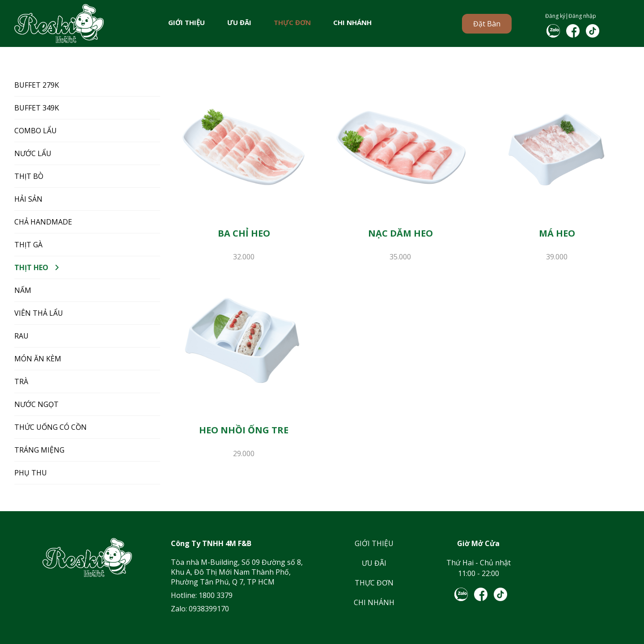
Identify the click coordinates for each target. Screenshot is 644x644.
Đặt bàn (487, 24)
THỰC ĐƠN (292, 22)
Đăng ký (555, 16)
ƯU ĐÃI (239, 22)
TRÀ (21, 381)
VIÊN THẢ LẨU (39, 313)
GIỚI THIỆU (186, 22)
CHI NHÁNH (352, 22)
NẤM (23, 290)
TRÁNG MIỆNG (39, 450)
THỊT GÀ (28, 245)
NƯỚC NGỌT (36, 404)
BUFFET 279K (37, 85)
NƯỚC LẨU (33, 153)
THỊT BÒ (29, 176)
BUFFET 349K (37, 108)
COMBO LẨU (36, 131)
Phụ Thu (31, 473)
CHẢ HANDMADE (43, 222)
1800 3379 (216, 595)
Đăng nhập (582, 16)
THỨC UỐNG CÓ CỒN (51, 427)
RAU (21, 336)
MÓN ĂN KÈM (38, 359)
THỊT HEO (31, 267)
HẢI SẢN (28, 199)
